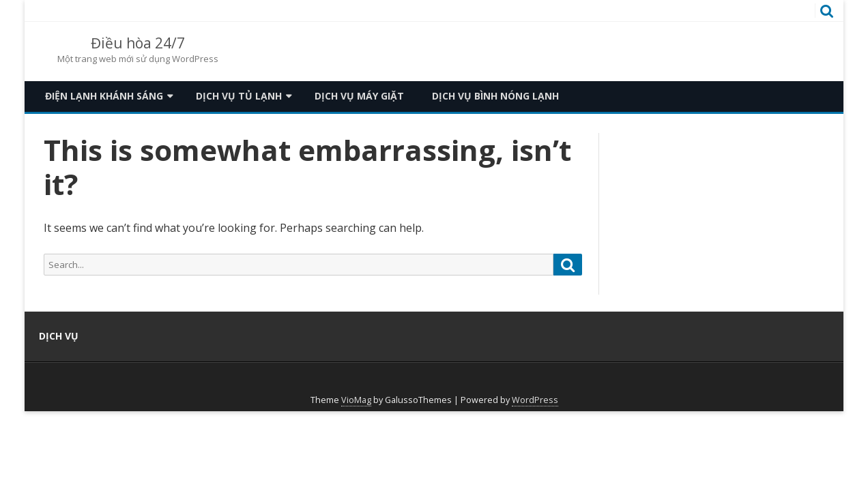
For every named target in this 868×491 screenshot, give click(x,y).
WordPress (535, 400)
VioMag (356, 400)
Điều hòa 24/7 (138, 43)
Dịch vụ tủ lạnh (239, 96)
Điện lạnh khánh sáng (104, 96)
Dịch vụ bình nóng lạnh (495, 96)
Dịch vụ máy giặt (359, 96)
